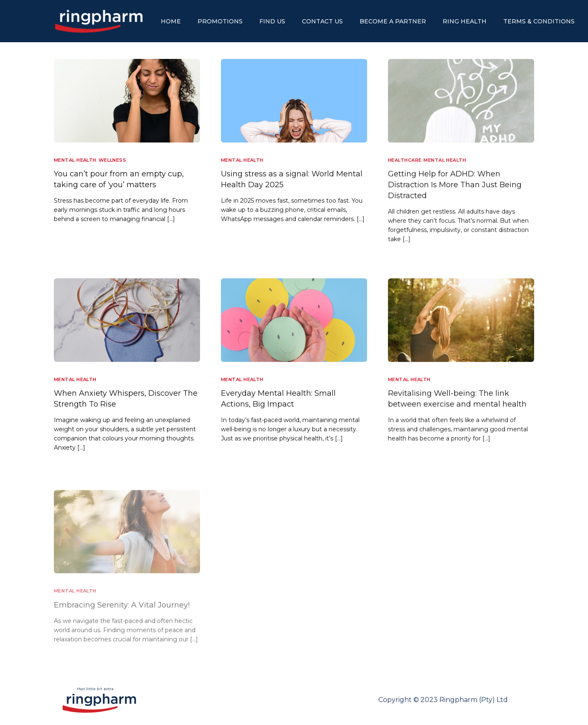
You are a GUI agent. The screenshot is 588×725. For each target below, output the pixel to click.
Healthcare (405, 160)
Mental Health (75, 160)
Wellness (113, 160)
